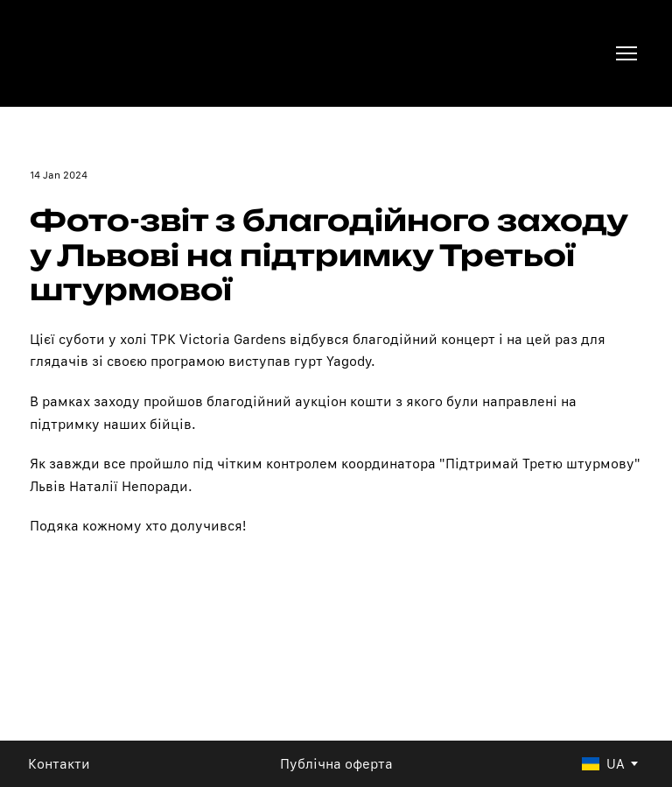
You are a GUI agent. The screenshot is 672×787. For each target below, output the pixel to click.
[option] (603, 764)
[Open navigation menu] (626, 53)
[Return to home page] (88, 53)
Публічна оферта (336, 764)
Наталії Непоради (129, 486)
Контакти (59, 764)
